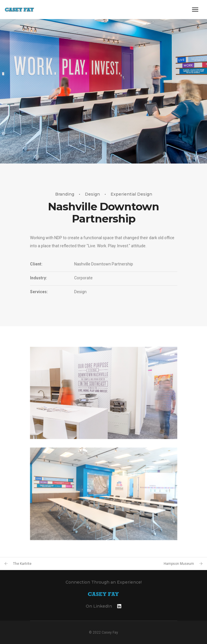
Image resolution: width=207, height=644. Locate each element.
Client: (36, 280)
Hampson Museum (179, 564)
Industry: (39, 294)
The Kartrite (22, 564)
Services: (39, 308)
